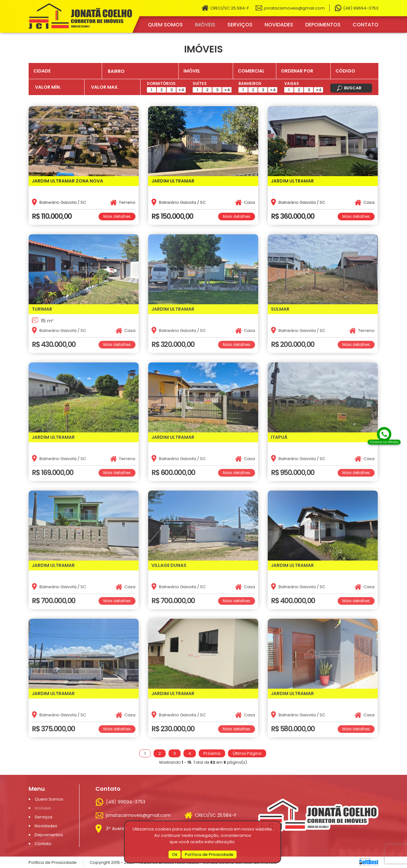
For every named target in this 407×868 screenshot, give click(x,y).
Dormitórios (161, 83)
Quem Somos (165, 25)
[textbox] (143, 71)
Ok (175, 854)
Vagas (292, 83)
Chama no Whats (384, 443)
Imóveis (205, 25)
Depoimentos (323, 25)
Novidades (279, 25)
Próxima (212, 753)
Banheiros (250, 83)
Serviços (240, 25)
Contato (366, 25)
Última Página (247, 753)
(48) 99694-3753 (361, 8)
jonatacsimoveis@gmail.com (294, 8)
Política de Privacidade (209, 854)
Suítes (200, 83)
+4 (181, 90)
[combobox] (140, 71)
